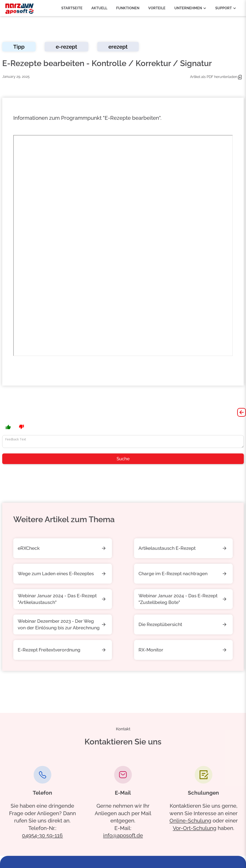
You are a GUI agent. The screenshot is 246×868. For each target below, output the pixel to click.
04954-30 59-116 (42, 835)
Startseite (72, 8)
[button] (190, 8)
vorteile (157, 8)
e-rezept (66, 47)
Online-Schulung (190, 821)
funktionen (128, 8)
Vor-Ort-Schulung (195, 828)
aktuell (99, 8)
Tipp (19, 47)
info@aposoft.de (123, 835)
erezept (118, 47)
